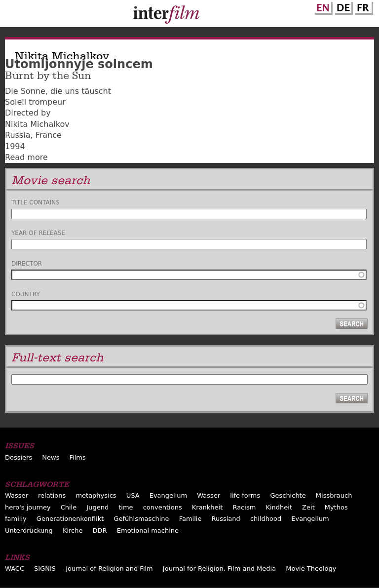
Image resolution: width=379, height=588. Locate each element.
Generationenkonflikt (70, 519)
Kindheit (279, 507)
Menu (12, 16)
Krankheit (208, 507)
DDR (100, 530)
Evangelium (169, 495)
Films (78, 457)
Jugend (97, 507)
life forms (245, 495)
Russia (18, 135)
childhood (266, 519)
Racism (244, 507)
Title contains (36, 202)
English (322, 6)
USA (133, 495)
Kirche (73, 530)
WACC (15, 568)
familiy (16, 519)
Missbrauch (334, 495)
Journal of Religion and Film (109, 568)
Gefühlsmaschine (141, 519)
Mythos (336, 507)
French (363, 6)
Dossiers (19, 457)
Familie (190, 519)
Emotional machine (148, 530)
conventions (163, 507)
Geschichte (288, 495)
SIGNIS (45, 568)
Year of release (38, 233)
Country (26, 294)
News (51, 457)
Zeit (308, 507)
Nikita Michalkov (37, 124)
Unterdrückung (29, 530)
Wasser (17, 495)
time (126, 507)
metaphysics (96, 495)
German (342, 6)
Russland (226, 519)
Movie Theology (311, 568)
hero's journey (28, 507)
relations (52, 495)
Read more (26, 157)
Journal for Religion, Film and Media (219, 568)
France (49, 135)
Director (27, 264)
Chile (69, 507)
